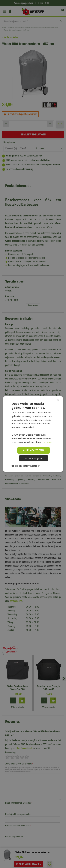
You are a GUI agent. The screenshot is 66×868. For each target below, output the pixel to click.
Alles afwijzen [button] (34, 458)
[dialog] (33, 434)
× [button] (58, 400)
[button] (26, 466)
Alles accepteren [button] (34, 450)
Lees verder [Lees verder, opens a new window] (48, 442)
